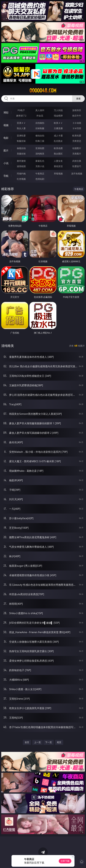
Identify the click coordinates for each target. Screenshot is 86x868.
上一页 (37, 742)
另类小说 (40, 166)
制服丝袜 (21, 141)
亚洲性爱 (21, 136)
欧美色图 (58, 148)
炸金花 (40, 116)
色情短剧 (40, 179)
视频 (6, 125)
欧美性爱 (77, 136)
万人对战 (58, 110)
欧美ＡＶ (58, 123)
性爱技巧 (77, 166)
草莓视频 (58, 174)
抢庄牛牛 (77, 116)
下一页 (49, 742)
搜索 (78, 99)
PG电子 (21, 110)
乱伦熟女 (58, 141)
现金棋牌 (58, 116)
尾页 (59, 742)
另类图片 (77, 154)
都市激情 (21, 161)
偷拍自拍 (40, 136)
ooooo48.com (43, 91)
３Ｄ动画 (77, 123)
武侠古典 (77, 161)
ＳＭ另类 (77, 128)
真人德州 (40, 110)
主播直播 (58, 128)
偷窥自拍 (21, 148)
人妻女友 (58, 161)
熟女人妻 (21, 128)
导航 (6, 176)
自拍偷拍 (40, 123)
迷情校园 (21, 166)
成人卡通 (58, 136)
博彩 (6, 113)
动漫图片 (77, 148)
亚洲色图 (40, 148)
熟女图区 (58, 154)
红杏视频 (21, 179)
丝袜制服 (40, 128)
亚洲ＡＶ (21, 123)
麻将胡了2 (21, 116)
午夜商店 (40, 174)
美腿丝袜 (21, 154)
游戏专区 (77, 110)
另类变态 (77, 141)
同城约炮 (21, 174)
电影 (6, 138)
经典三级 (40, 141)
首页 (27, 742)
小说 (6, 163)
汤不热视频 (77, 174)
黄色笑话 (58, 166)
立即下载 (65, 861)
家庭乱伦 (40, 161)
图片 (6, 150)
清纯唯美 (40, 154)
